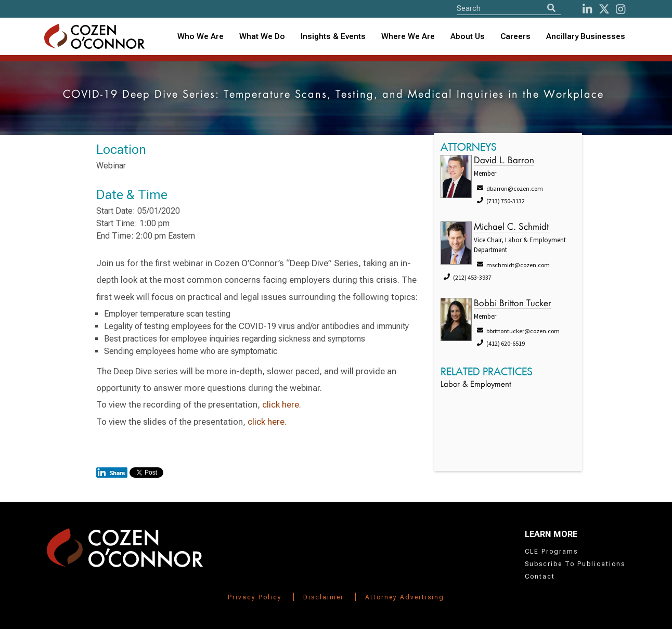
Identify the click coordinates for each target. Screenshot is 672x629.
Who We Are (201, 36)
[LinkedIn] (587, 9)
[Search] (551, 8)
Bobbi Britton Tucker (513, 304)
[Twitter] (604, 9)
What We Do (262, 36)
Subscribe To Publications (575, 564)
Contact (540, 576)
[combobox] (333, 37)
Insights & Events (333, 36)
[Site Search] (509, 8)
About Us (468, 36)
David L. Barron (504, 161)
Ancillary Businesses (586, 36)
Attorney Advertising (405, 597)
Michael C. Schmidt (511, 227)
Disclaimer (324, 597)
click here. (282, 404)
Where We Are (408, 36)
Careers (515, 36)
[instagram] (621, 9)
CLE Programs (551, 552)
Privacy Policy (255, 597)
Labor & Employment (476, 385)
